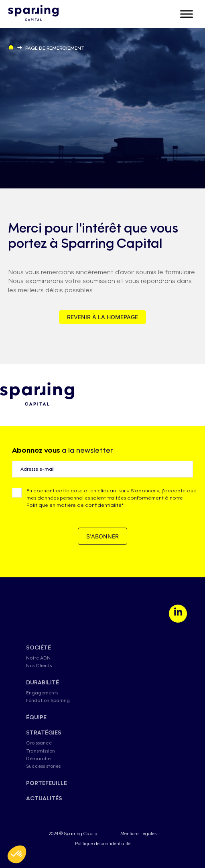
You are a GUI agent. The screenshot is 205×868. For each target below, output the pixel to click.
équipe (36, 717)
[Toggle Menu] (187, 14)
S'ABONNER (102, 536)
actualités (44, 798)
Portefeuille (47, 783)
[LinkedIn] (178, 614)
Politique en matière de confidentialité (74, 505)
